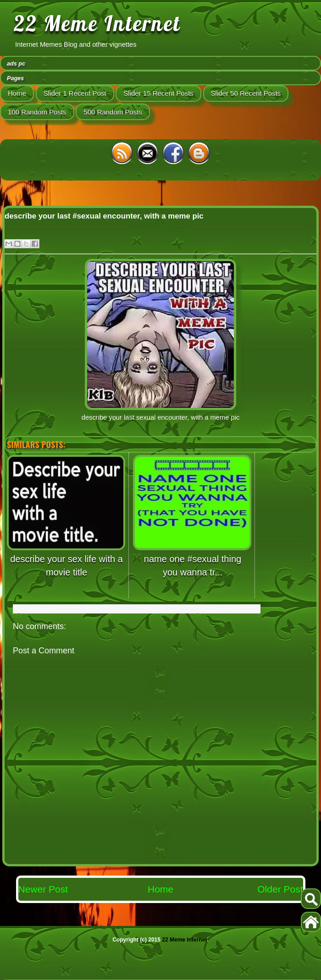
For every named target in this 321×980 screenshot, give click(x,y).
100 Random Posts (37, 112)
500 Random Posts (113, 112)
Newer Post (43, 889)
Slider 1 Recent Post (75, 93)
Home (17, 93)
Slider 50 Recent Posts (246, 93)
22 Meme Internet (97, 23)
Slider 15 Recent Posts (158, 93)
